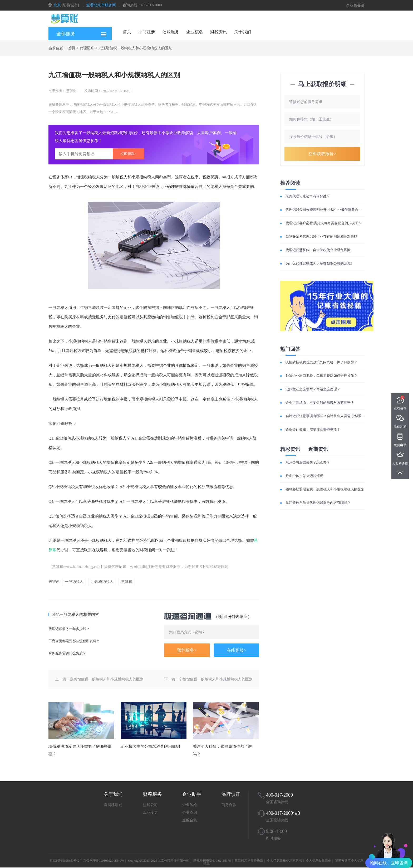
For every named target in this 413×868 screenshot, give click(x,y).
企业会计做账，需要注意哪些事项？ (313, 429)
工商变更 (150, 813)
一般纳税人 (74, 582)
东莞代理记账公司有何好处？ (308, 196)
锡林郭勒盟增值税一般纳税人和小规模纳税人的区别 (325, 489)
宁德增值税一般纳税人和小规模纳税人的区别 (216, 679)
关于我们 (243, 32)
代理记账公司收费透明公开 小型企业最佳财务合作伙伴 (327, 210)
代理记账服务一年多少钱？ (69, 629)
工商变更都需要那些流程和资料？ (74, 641)
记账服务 (171, 32)
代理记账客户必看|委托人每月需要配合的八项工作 (324, 223)
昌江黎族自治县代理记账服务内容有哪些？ (318, 503)
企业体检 (190, 805)
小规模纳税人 (102, 582)
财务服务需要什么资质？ (67, 653)
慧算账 (58, 567)
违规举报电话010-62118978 (212, 861)
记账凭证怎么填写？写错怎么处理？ (313, 389)
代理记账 (87, 48)
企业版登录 (355, 5)
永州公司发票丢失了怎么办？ (308, 462)
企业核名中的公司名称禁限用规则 (150, 747)
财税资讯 (219, 32)
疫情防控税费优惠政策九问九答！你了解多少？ (321, 362)
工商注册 (147, 32)
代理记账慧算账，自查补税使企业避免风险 (318, 250)
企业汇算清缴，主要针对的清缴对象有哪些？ (320, 403)
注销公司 (150, 805)
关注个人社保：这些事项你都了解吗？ (222, 750)
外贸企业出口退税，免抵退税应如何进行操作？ (321, 376)
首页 (127, 32)
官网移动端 (113, 805)
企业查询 (190, 813)
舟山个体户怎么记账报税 (304, 476)
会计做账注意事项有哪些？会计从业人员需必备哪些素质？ (330, 416)
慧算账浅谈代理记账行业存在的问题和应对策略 (321, 236)
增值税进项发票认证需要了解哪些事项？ (80, 750)
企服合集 (190, 820)
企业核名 (195, 32)
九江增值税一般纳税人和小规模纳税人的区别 (135, 48)
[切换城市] (70, 5)
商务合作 (229, 805)
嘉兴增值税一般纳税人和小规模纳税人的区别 (107, 679)
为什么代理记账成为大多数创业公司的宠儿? (319, 263)
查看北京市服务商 (101, 5)
